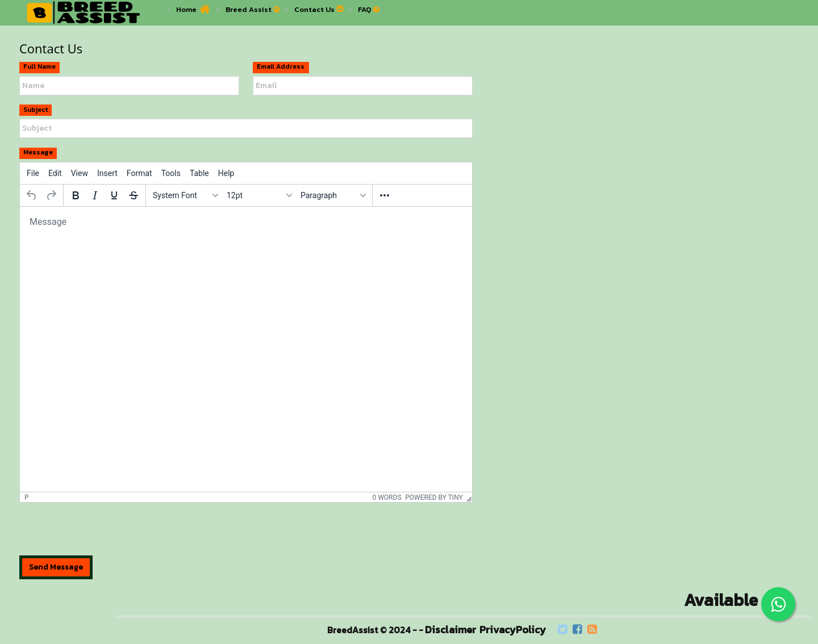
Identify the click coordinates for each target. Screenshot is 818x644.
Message (38, 152)
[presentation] (106, 533)
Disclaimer (450, 630)
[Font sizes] (259, 195)
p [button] (27, 497)
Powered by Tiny (434, 497)
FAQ (365, 9)
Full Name (39, 67)
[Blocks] (333, 195)
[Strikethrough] (133, 195)
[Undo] (32, 195)
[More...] (385, 195)
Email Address (281, 67)
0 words (387, 497)
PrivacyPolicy (513, 630)
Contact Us (314, 9)
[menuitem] (33, 173)
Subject (36, 109)
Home (186, 9)
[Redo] (51, 195)
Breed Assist (249, 9)
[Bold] (76, 195)
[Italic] (95, 195)
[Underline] (114, 195)
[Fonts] (185, 195)
